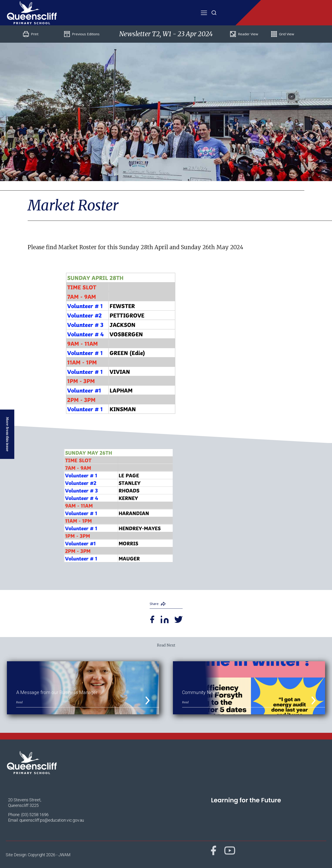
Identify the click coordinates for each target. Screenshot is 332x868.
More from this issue (7, 434)
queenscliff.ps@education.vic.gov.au (52, 820)
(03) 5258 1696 (35, 815)
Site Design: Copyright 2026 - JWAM (38, 855)
